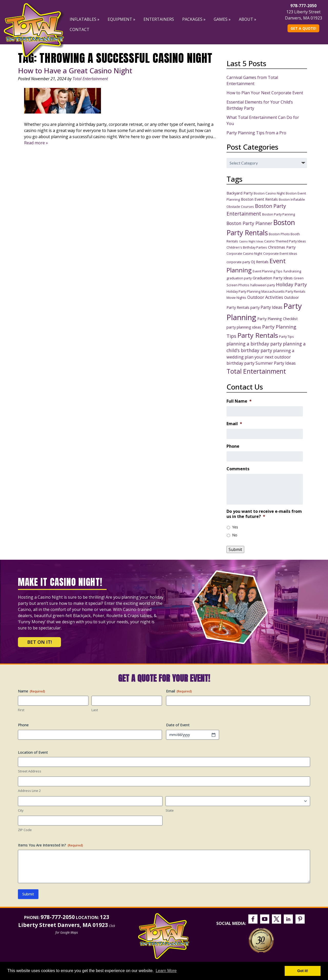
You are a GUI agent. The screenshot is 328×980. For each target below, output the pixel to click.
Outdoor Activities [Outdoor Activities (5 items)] (265, 297)
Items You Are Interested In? (50, 845)
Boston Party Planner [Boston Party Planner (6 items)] (249, 223)
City (21, 810)
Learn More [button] (166, 971)
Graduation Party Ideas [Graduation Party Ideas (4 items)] (273, 278)
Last (95, 710)
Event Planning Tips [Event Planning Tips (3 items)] (268, 271)
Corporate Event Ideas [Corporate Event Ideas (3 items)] (280, 253)
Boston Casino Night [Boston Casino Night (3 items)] (269, 193)
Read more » (36, 143)
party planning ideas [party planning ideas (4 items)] (244, 327)
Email (234, 424)
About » (248, 19)
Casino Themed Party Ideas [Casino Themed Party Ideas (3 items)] (285, 241)
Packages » (194, 19)
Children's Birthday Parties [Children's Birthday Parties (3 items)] (247, 247)
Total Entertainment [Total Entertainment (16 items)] (256, 371)
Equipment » (121, 19)
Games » (222, 19)
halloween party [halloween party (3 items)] (263, 285)
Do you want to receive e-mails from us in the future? (264, 514)
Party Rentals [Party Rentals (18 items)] (258, 335)
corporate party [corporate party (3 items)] (238, 262)
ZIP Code (25, 830)
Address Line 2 (29, 791)
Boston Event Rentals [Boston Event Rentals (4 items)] (259, 199)
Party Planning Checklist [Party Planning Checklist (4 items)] (278, 319)
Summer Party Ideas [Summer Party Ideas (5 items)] (276, 363)
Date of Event (178, 725)
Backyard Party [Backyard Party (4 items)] (240, 193)
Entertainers (159, 19)
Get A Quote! (303, 28)
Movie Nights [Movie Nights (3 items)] (236, 298)
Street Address (30, 771)
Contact (80, 29)
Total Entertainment (90, 79)
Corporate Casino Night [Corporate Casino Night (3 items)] (244, 253)
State (170, 810)
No (235, 535)
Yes (235, 527)
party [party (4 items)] (255, 307)
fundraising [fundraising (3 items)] (292, 271)
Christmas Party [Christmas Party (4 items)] (282, 247)
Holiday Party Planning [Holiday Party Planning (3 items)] (243, 291)
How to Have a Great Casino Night (75, 70)
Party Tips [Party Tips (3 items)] (286, 336)
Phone (233, 446)
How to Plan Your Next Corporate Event (265, 93)
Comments (238, 469)
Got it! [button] (303, 971)
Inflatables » (85, 19)
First (21, 710)
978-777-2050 (303, 6)
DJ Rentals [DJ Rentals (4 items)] (260, 262)
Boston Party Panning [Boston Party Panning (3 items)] (279, 214)
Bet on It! (39, 642)
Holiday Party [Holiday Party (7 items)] (291, 284)
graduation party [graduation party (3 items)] (239, 278)
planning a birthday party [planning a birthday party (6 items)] (254, 344)
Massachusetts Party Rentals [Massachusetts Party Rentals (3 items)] (283, 291)
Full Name (239, 401)
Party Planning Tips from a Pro (256, 133)
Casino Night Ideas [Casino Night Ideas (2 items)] (251, 241)
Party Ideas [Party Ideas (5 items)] (271, 307)
